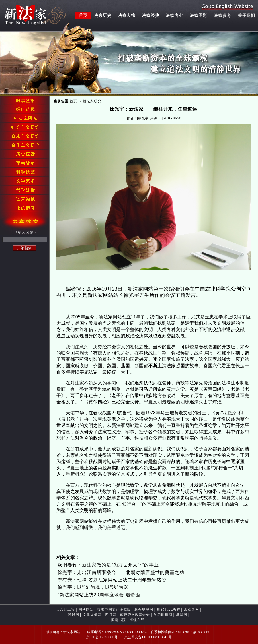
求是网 (182, 615)
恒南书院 (118, 620)
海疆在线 (137, 620)
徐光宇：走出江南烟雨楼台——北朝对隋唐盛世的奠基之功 (121, 572)
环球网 (74, 615)
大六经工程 (66, 610)
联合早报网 (144, 610)
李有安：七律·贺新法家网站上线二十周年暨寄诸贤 (112, 580)
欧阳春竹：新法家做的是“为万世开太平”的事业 (108, 565)
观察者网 (191, 610)
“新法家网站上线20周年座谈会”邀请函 (99, 595)
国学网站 (86, 610)
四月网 (111, 615)
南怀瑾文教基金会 (135, 615)
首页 (73, 101)
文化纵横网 (92, 615)
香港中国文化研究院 (114, 610)
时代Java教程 (169, 610)
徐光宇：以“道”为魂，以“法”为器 (93, 587)
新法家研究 (92, 101)
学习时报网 (163, 615)
